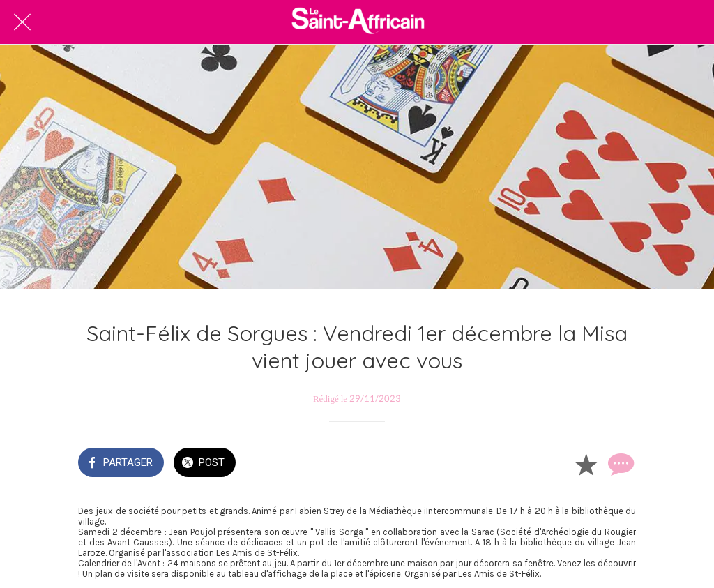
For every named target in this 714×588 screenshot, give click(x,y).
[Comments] (619, 464)
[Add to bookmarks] (586, 464)
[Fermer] (22, 22)
